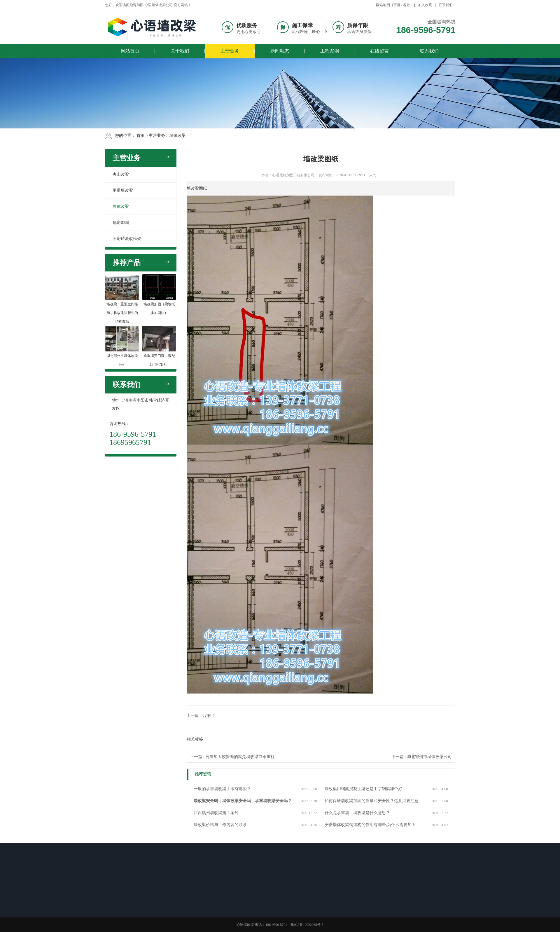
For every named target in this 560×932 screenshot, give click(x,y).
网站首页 (130, 51)
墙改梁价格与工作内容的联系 (220, 825)
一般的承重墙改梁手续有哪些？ (222, 789)
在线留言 (379, 51)
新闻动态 (280, 51)
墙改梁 (193, 188)
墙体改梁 (178, 136)
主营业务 (230, 51)
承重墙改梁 (123, 190)
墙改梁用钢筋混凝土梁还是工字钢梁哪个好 (363, 789)
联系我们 (446, 5)
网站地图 (383, 5)
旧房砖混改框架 (127, 239)
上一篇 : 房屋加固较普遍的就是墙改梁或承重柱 (232, 757)
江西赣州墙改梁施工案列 (216, 813)
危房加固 (121, 223)
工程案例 (330, 51)
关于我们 (180, 51)
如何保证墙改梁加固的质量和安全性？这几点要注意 (372, 801)
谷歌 (407, 5)
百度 (397, 5)
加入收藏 (425, 5)
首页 (141, 136)
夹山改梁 (121, 174)
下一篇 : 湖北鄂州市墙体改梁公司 (422, 757)
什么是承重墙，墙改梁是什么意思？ (357, 813)
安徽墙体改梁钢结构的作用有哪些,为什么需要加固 (370, 825)
